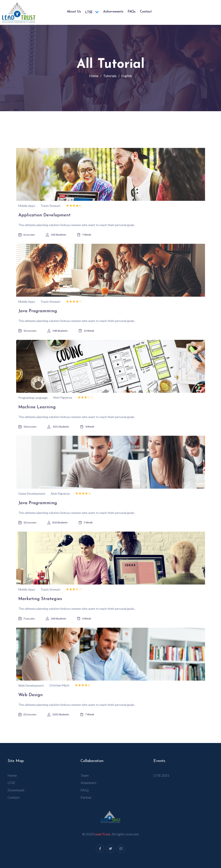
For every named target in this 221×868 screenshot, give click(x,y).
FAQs (132, 12)
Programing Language (33, 398)
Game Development (32, 493)
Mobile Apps (27, 206)
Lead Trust (102, 834)
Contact (146, 12)
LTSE (92, 13)
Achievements (113, 12)
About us (74, 12)
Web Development (31, 685)
